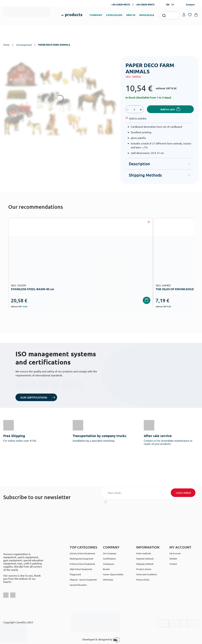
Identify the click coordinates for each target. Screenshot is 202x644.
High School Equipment (81, 569)
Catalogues (108, 564)
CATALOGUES (114, 15)
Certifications (109, 559)
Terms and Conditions (154, 502)
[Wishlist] (138, 118)
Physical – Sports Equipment (83, 580)
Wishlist (173, 559)
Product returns (144, 569)
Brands (106, 569)
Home (6, 45)
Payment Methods (145, 559)
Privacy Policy (186, 502)
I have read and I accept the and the (150, 502)
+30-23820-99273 (121, 4)
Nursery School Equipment (82, 553)
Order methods (144, 553)
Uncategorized (24, 45)
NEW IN (131, 15)
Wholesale (108, 580)
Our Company (110, 553)
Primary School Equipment (82, 564)
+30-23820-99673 (145, 4)
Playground (75, 574)
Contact (190, 4)
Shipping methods (145, 564)
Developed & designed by (101, 640)
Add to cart (168, 109)
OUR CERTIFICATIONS (34, 397)
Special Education (78, 585)
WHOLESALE (147, 15)
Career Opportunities (113, 574)
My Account (175, 553)
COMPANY (96, 15)
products (74, 14)
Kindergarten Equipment (82, 559)
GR (173, 4)
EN (168, 4)
